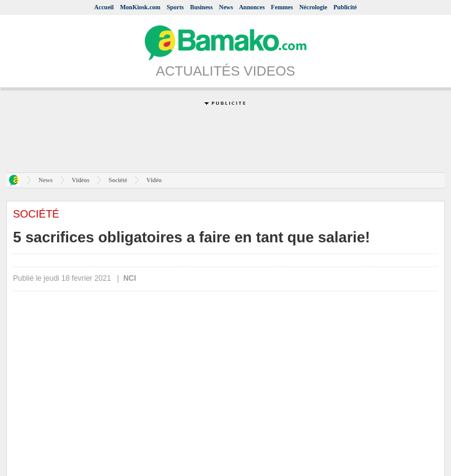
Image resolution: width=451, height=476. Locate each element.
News (226, 7)
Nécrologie (313, 7)
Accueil (104, 7)
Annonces (252, 7)
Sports (175, 7)
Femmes (282, 7)
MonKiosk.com (140, 7)
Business (202, 7)
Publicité (345, 7)
